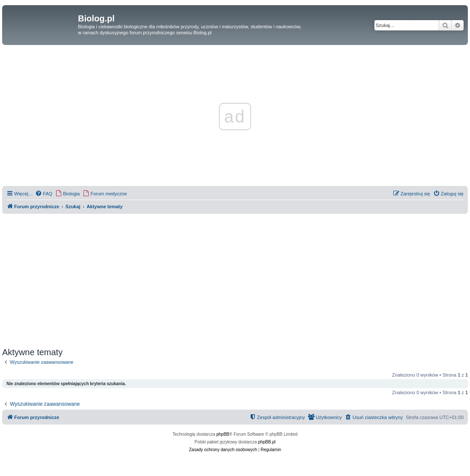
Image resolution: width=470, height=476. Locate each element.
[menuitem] (44, 194)
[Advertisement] (235, 281)
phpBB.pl (267, 442)
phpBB (223, 434)
